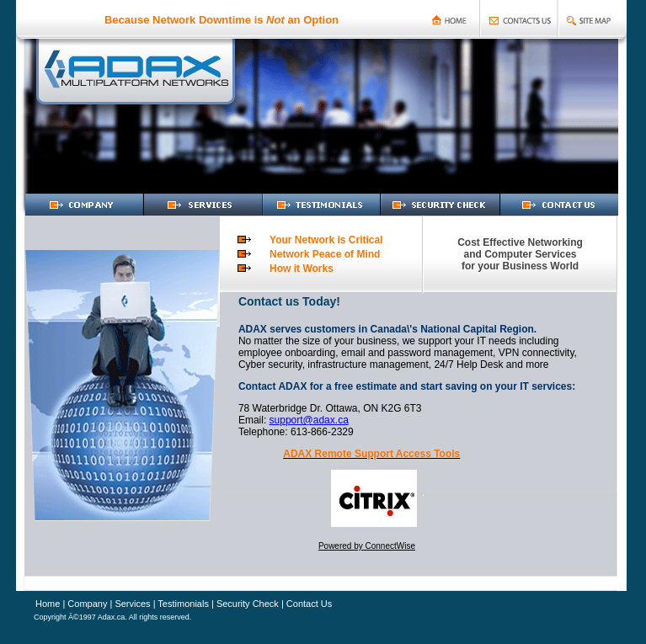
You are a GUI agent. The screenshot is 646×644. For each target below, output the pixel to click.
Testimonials (183, 604)
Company (86, 604)
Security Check (248, 604)
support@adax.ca (309, 420)
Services (131, 604)
